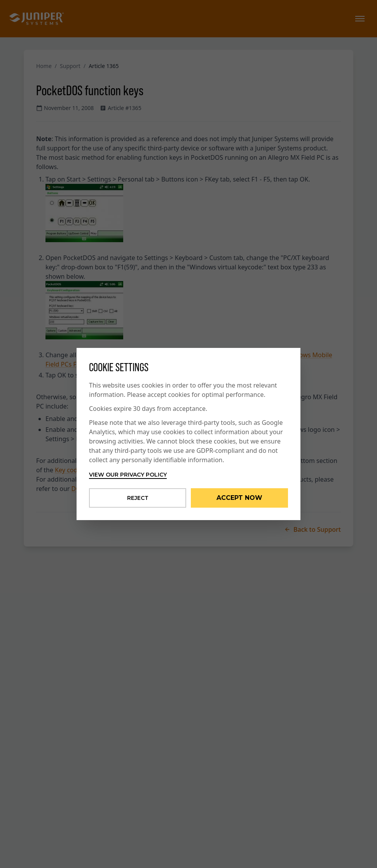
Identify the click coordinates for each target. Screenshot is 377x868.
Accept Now (239, 498)
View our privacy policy (128, 475)
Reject (138, 498)
